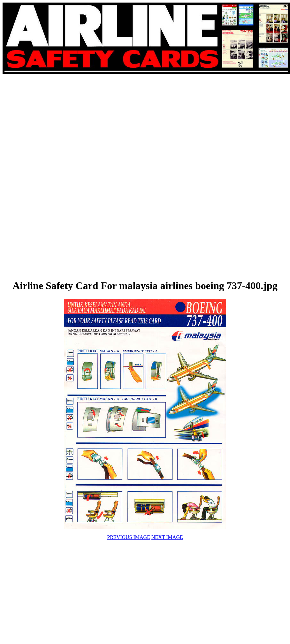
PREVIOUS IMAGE (129, 537)
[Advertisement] (100, 176)
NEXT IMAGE (167, 537)
